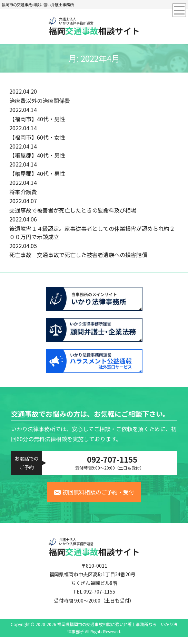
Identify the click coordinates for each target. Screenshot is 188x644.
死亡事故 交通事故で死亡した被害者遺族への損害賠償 (78, 255)
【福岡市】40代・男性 (37, 119)
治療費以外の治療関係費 (40, 101)
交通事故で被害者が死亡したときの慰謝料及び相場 (73, 210)
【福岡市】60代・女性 (37, 137)
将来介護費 (23, 192)
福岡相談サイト (94, 26)
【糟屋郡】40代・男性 (37, 155)
